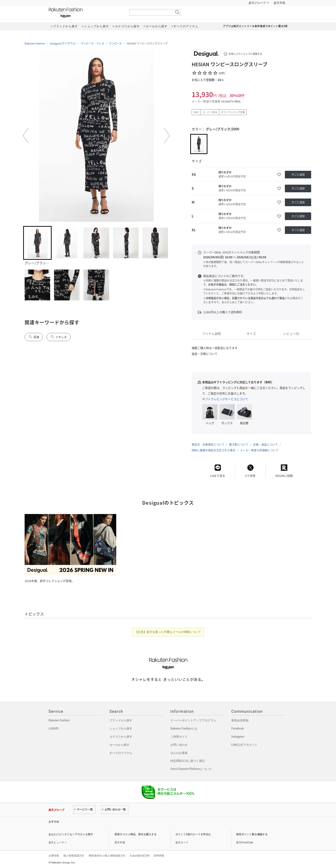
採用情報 (159, 856)
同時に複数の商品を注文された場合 (214, 450)
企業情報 (54, 856)
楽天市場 (279, 3)
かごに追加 (298, 174)
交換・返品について (265, 445)
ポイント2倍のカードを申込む (193, 834)
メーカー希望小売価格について (259, 450)
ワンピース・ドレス (92, 44)
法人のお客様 (179, 753)
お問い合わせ (179, 745)
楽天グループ (257, 3)
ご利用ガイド (179, 737)
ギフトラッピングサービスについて (225, 399)
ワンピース (115, 44)
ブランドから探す (121, 720)
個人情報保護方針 (74, 856)
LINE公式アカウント (244, 745)
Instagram (238, 737)
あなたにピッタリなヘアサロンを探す (71, 834)
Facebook (238, 729)
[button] (26, 136)
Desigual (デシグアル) (63, 44)
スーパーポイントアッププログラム (193, 720)
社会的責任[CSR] (140, 856)
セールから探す (119, 745)
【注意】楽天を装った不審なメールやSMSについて (168, 632)
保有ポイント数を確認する (252, 834)
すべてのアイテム (121, 753)
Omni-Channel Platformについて (191, 769)
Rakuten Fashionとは (184, 729)
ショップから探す (121, 729)
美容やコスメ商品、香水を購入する (135, 834)
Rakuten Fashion (86, 13)
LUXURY (54, 729)
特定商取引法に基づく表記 (188, 761)
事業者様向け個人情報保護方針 (107, 856)
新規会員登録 (240, 720)
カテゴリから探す (121, 737)
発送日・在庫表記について (208, 445)
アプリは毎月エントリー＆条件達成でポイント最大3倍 (255, 26)
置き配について (239, 445)
